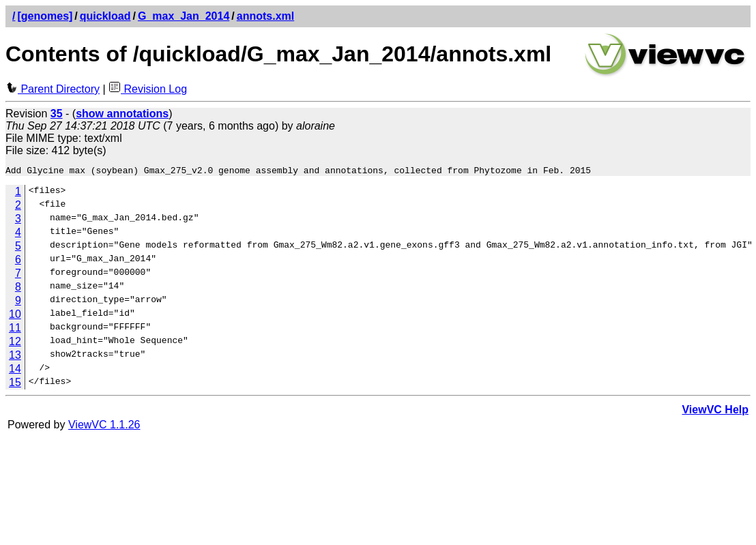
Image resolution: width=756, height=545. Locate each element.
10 (15, 316)
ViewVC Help (715, 412)
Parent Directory (53, 89)
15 (15, 384)
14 (15, 371)
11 (15, 330)
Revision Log (148, 89)
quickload (105, 16)
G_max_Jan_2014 (184, 16)
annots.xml (265, 16)
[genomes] (45, 16)
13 (15, 357)
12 (15, 343)
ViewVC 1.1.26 (104, 427)
